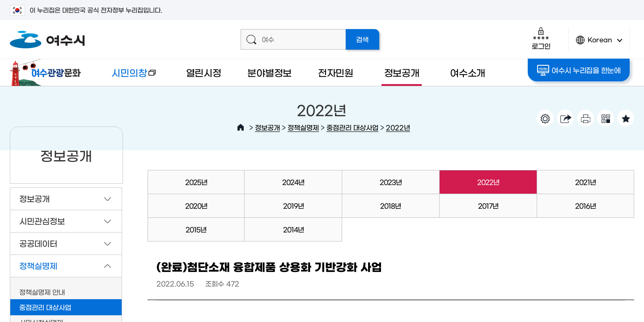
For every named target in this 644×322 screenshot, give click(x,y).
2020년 (196, 205)
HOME (241, 127)
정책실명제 (303, 127)
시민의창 (127, 77)
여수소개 (468, 72)
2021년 (585, 182)
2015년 (196, 229)
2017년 (488, 205)
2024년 (293, 182)
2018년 (390, 205)
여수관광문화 (48, 72)
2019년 (293, 205)
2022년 (398, 127)
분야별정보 (269, 72)
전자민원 (336, 72)
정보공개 (402, 72)
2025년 (196, 182)
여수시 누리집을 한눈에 (579, 70)
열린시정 (204, 72)
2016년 (585, 205)
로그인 (541, 38)
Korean (599, 44)
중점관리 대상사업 (352, 127)
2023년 (391, 182)
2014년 (293, 229)
